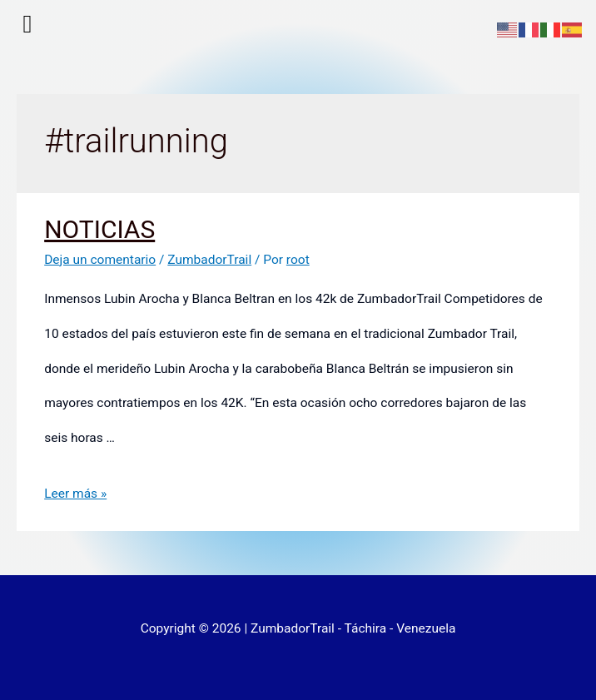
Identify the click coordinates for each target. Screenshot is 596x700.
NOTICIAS (99, 229)
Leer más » (75, 494)
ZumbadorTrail (209, 260)
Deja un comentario (100, 260)
